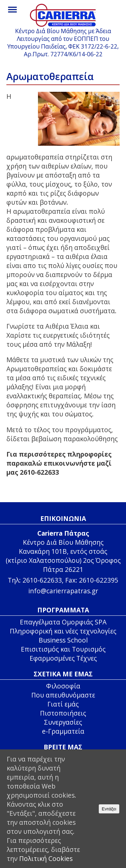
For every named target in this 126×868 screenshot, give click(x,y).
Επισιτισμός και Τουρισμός (63, 649)
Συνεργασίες (63, 722)
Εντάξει (109, 809)
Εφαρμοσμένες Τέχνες (63, 658)
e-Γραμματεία (63, 731)
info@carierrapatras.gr (63, 591)
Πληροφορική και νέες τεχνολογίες (63, 631)
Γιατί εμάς (63, 704)
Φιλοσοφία (63, 686)
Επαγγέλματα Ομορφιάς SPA (63, 622)
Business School (63, 640)
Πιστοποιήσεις (63, 713)
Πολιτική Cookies (46, 858)
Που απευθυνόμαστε (63, 695)
